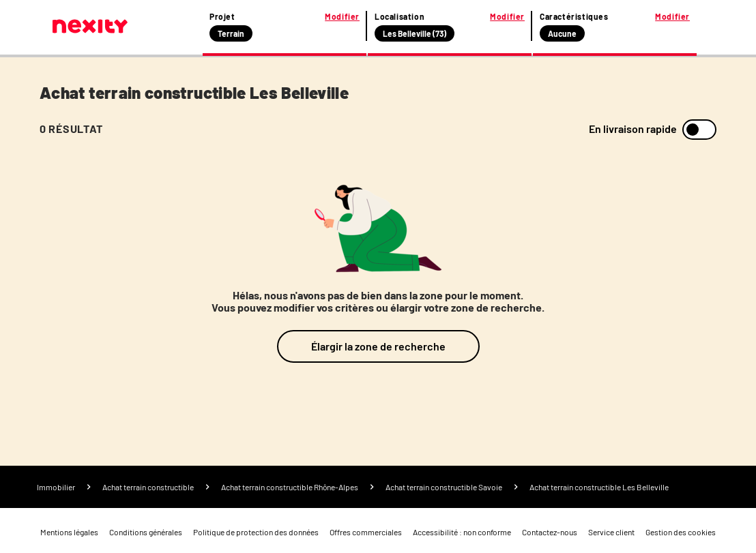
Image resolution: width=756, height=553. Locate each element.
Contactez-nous (550, 532)
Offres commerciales (366, 532)
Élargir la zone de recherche (378, 346)
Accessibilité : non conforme (462, 532)
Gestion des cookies (681, 532)
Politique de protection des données (256, 532)
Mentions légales (69, 532)
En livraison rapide (633, 129)
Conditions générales (146, 532)
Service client (611, 532)
